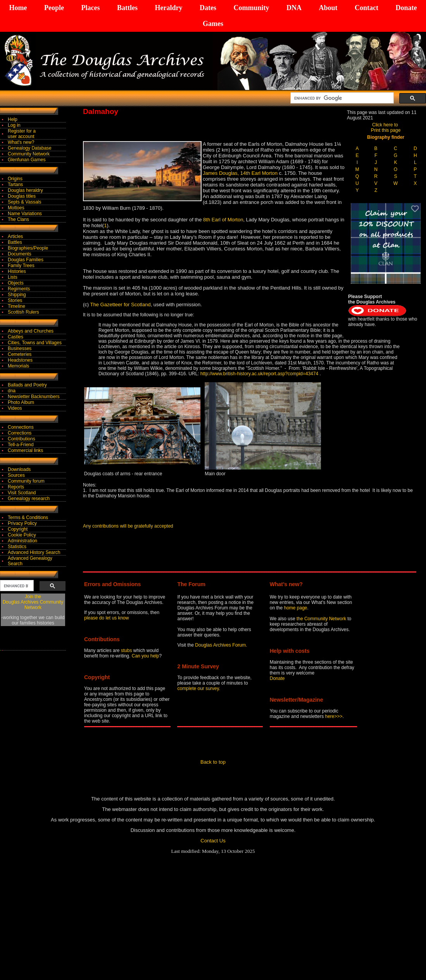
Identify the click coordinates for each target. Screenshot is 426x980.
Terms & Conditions (28, 518)
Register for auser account (22, 134)
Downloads (19, 469)
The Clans (18, 219)
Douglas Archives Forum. (221, 645)
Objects (16, 283)
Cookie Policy (22, 535)
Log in (14, 125)
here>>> (334, 716)
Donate (406, 8)
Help (13, 119)
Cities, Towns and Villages (35, 343)
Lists (13, 277)
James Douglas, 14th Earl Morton (241, 173)
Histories (17, 271)
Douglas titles (22, 196)
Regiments (19, 289)
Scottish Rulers (23, 312)
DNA (294, 8)
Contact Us (213, 841)
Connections (21, 427)
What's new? (21, 142)
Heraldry (168, 8)
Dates (208, 8)
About (328, 8)
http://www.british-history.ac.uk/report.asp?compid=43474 (259, 374)
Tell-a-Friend (21, 445)
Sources (16, 475)
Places (90, 8)
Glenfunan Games (27, 160)
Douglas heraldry (25, 190)
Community (251, 8)
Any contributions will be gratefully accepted (128, 526)
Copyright (18, 529)
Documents (20, 254)
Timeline (16, 306)
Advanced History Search (34, 552)
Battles (127, 8)
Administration (22, 541)
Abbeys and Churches (31, 331)
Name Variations (25, 214)
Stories (15, 300)
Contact (366, 8)
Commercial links (25, 450)
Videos (15, 408)
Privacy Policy (22, 523)
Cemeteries (20, 354)
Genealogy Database (30, 148)
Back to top (213, 762)
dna (12, 391)
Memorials (18, 366)
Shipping (17, 295)
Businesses (20, 349)
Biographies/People (28, 248)
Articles (15, 236)
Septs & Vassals (24, 202)
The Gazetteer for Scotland (121, 305)
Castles (16, 337)
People (54, 8)
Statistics (17, 547)
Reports (16, 487)
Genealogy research (29, 499)
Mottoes (16, 208)
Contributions (22, 439)
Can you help (146, 656)
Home (18, 8)
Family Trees (21, 266)
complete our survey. (199, 688)
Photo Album (21, 402)
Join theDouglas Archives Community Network (33, 602)
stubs (127, 650)
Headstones (20, 360)
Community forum (26, 481)
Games (213, 24)
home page (295, 608)
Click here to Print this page (386, 128)
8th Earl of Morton (223, 220)
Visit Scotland (22, 493)
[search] (341, 98)
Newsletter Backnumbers (34, 397)
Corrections (20, 433)
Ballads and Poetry (27, 385)
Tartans (15, 185)
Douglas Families (26, 260)
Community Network (29, 154)
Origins (15, 179)
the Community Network (322, 619)
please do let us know (106, 618)
